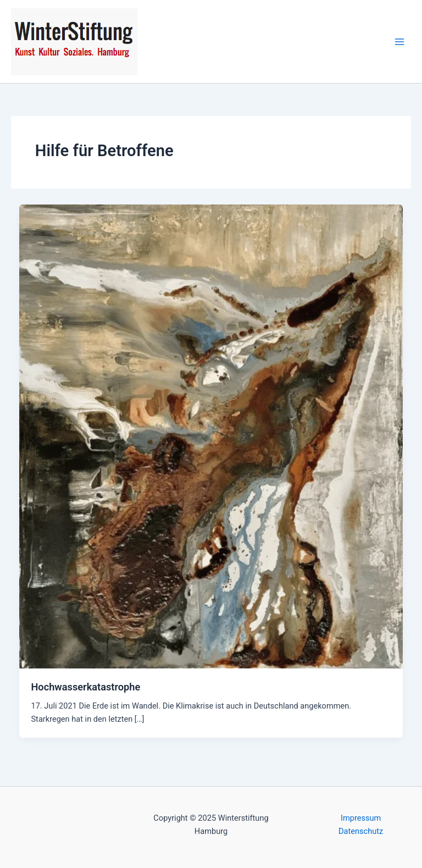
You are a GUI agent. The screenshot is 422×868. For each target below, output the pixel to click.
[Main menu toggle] (399, 42)
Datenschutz (361, 831)
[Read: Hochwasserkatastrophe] (211, 436)
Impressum (361, 818)
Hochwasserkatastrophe (85, 687)
